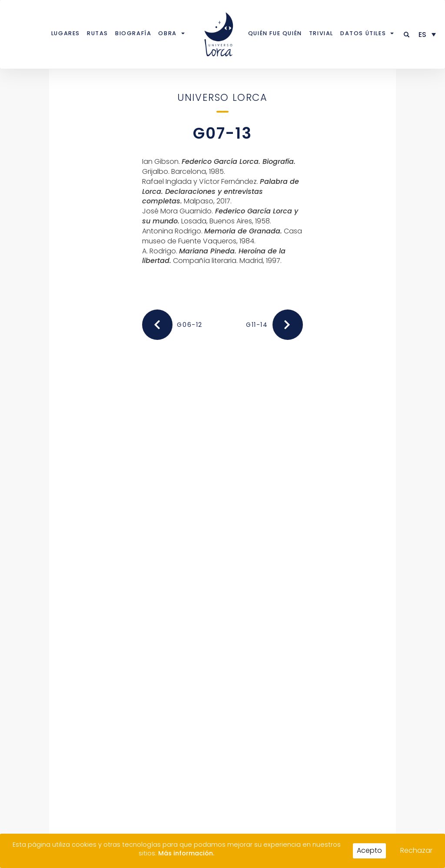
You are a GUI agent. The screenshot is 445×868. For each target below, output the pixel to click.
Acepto (369, 850)
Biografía (133, 33)
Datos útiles (363, 33)
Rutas (98, 33)
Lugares (66, 33)
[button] (407, 35)
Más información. (186, 853)
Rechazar (416, 850)
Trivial (321, 33)
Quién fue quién (275, 33)
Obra (167, 33)
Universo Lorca (222, 97)
